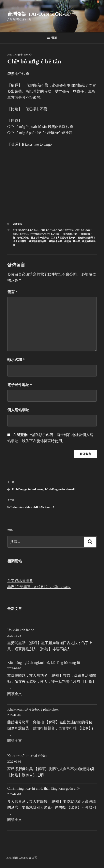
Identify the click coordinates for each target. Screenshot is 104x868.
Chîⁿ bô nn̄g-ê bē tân (26, 230)
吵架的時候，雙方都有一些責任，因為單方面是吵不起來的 (46, 238)
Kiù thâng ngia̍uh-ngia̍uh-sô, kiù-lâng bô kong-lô (44, 663)
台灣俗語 (17, 224)
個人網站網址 (18, 410)
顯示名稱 (16, 360)
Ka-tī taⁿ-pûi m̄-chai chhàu (27, 756)
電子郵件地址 (20, 385)
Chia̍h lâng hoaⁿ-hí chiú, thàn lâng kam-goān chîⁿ (43, 788)
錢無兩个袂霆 (55, 241)
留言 (12, 292)
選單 (52, 38)
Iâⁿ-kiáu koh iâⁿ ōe (21, 630)
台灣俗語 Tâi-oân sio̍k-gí (39, 14)
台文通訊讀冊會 (20, 580)
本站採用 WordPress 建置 (22, 858)
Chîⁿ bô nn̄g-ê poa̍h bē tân (57, 230)
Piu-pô (28, 55)
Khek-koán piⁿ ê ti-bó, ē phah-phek (33, 709)
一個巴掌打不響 (69, 234)
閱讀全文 (15, 694)
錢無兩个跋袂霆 (72, 241)
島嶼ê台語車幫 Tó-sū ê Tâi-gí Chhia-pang (39, 587)
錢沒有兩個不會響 (38, 241)
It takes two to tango (45, 234)
